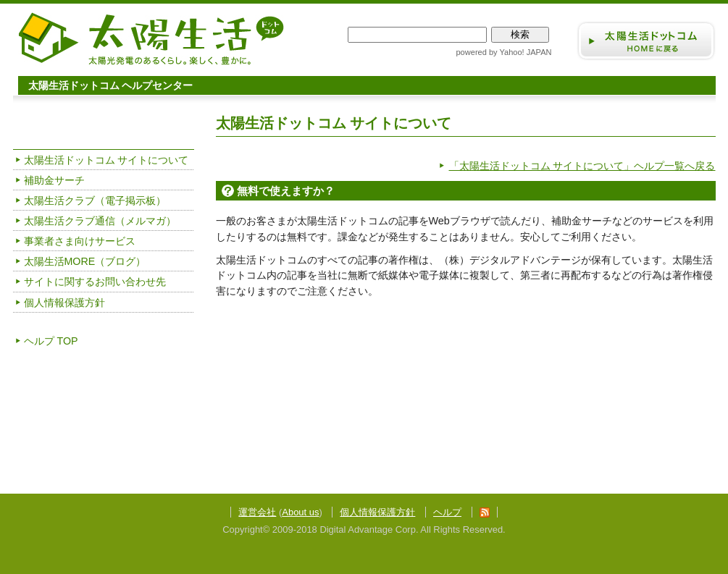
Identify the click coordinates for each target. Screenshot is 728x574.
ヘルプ (447, 512)
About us (300, 512)
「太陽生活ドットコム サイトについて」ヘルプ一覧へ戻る (582, 166)
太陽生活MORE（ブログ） (85, 261)
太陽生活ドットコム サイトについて (106, 160)
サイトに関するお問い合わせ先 (95, 282)
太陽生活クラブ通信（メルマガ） (100, 221)
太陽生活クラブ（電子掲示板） (95, 201)
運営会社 (257, 512)
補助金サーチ (54, 180)
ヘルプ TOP (51, 341)
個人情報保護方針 (64, 303)
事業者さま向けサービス (80, 241)
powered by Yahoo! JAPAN (503, 52)
